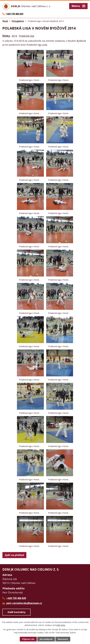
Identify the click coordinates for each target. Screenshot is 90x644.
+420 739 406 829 (16, 598)
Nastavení (63, 639)
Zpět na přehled (14, 555)
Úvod (5, 21)
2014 (14, 36)
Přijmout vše (28, 639)
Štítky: (6, 36)
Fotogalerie (18, 21)
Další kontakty (16, 612)
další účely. (61, 625)
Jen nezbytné (46, 639)
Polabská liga (27, 36)
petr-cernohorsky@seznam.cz (24, 603)
